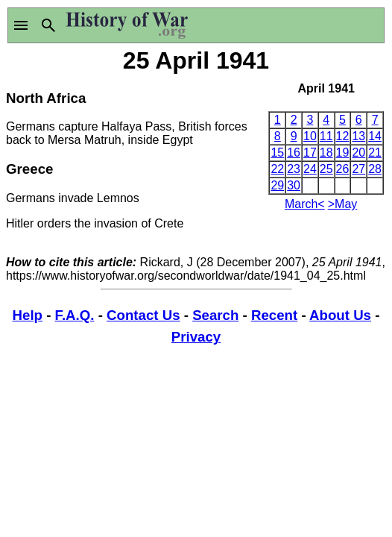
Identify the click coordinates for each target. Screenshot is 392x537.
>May (343, 204)
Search (215, 315)
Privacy (196, 337)
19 (343, 153)
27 (358, 169)
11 (326, 136)
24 (310, 169)
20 (358, 153)
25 (326, 169)
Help (28, 315)
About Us (340, 315)
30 (294, 185)
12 (343, 136)
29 (277, 185)
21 (375, 153)
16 (294, 153)
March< (305, 204)
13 (358, 136)
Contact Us (143, 315)
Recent (274, 315)
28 (375, 169)
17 (310, 153)
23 (294, 169)
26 (343, 169)
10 (310, 136)
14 (375, 136)
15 (277, 153)
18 (326, 153)
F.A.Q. (75, 315)
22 (277, 169)
